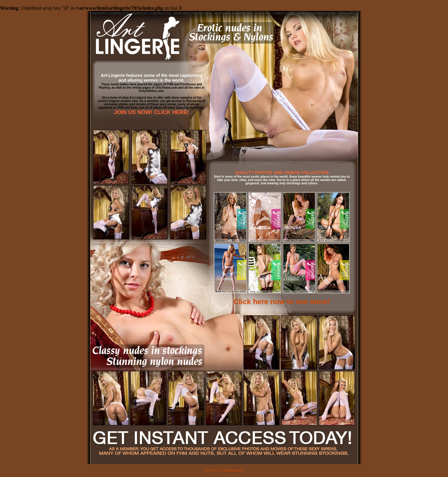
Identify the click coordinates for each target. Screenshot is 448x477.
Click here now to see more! (282, 302)
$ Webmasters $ (232, 470)
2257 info (212, 470)
